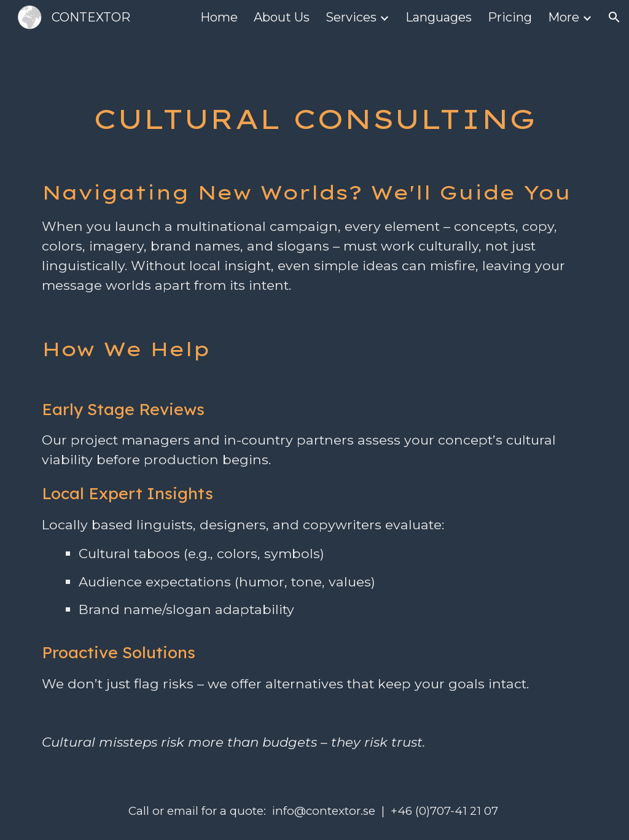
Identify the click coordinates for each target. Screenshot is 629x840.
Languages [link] (439, 17)
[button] (614, 17)
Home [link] (219, 17)
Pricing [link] (510, 17)
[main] (315, 119)
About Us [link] (282, 17)
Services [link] (351, 17)
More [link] (564, 17)
